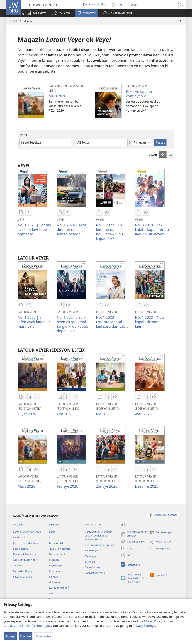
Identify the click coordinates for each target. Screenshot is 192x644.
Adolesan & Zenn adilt (25, 560)
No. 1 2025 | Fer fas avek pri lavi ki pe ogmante (34, 229)
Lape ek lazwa (21, 549)
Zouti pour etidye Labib (26, 543)
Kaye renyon (56, 565)
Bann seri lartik (57, 554)
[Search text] (154, 5)
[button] (61, 13)
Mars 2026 (57, 96)
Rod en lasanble (133, 542)
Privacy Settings (144, 626)
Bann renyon (92, 550)
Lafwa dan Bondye (23, 571)
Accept (10, 636)
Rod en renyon (161, 532)
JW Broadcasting (59, 588)
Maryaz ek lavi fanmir (25, 554)
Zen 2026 (65, 414)
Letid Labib (19, 537)
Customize (43, 636)
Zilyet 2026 (27, 414)
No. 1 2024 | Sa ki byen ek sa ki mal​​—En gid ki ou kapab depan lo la (73, 324)
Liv (51, 537)
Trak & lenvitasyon (59, 549)
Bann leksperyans (95, 573)
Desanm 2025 (147, 486)
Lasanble (90, 562)
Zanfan (17, 565)
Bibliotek (13, 21)
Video (52, 593)
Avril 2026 (143, 414)
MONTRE (26, 135)
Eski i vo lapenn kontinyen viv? (139, 94)
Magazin (54, 560)
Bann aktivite (92, 567)
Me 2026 (103, 414)
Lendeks (54, 577)
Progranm (55, 571)
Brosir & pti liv (57, 543)
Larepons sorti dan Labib (27, 532)
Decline (25, 636)
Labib (52, 532)
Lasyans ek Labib (23, 577)
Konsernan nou (94, 525)
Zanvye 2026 (107, 486)
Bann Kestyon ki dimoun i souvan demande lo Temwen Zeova (99, 536)
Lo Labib (18, 525)
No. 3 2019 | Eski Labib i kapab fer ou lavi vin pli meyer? (152, 229)
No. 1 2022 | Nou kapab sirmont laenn (149, 322)
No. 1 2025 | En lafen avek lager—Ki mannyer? (35, 322)
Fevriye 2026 (67, 486)
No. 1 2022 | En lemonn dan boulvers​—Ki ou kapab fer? (109, 232)
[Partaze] (181, 21)
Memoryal (91, 556)
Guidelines (55, 582)
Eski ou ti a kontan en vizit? (100, 545)
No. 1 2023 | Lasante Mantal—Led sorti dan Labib (112, 322)
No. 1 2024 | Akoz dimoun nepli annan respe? (72, 229)
